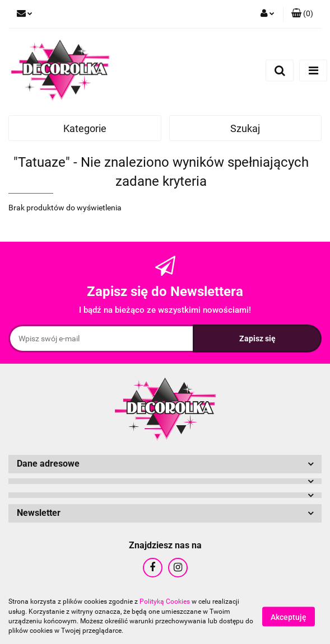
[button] (302, 14)
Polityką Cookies (165, 601)
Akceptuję (289, 617)
